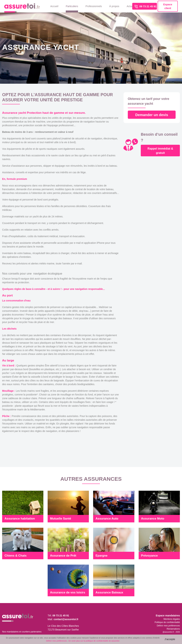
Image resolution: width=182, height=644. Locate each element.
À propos (114, 6)
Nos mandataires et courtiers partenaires (22, 632)
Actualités (132, 6)
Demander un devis (152, 115)
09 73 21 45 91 (145, 6)
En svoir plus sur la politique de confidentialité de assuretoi (94, 641)
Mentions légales (172, 619)
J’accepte (170, 639)
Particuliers (72, 6)
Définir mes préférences (168, 626)
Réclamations (173, 629)
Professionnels (94, 6)
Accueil (54, 6)
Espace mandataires (168, 616)
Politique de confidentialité (167, 622)
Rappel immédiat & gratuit (160, 151)
